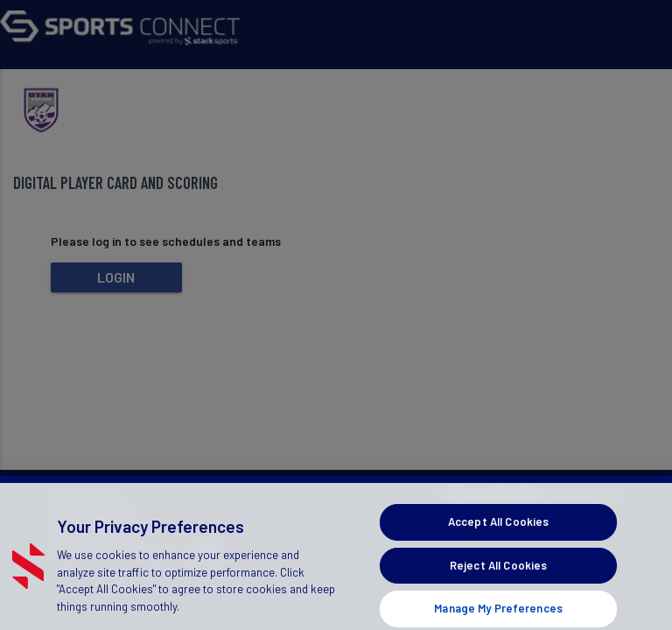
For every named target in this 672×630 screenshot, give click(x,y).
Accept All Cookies (498, 530)
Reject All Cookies (498, 574)
